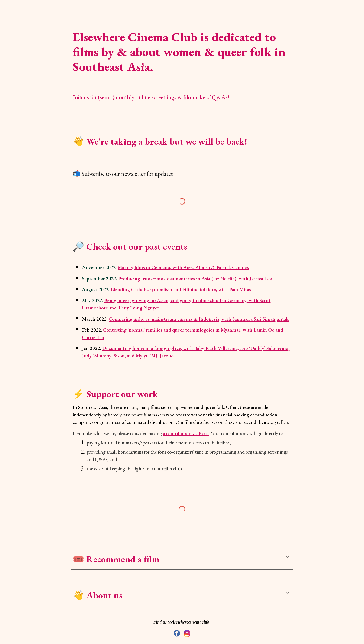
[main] (182, 49)
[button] (288, 557)
